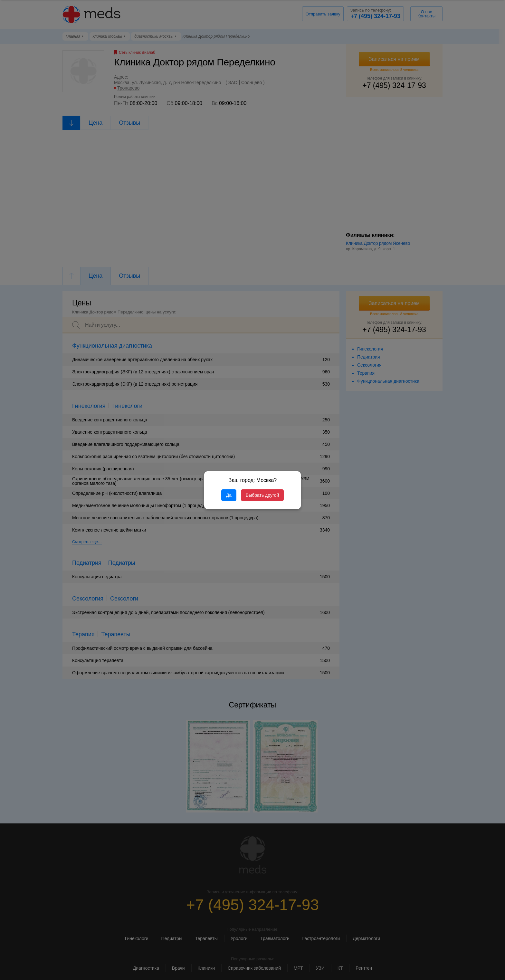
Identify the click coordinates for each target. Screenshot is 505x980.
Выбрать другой (262, 495)
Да (229, 495)
